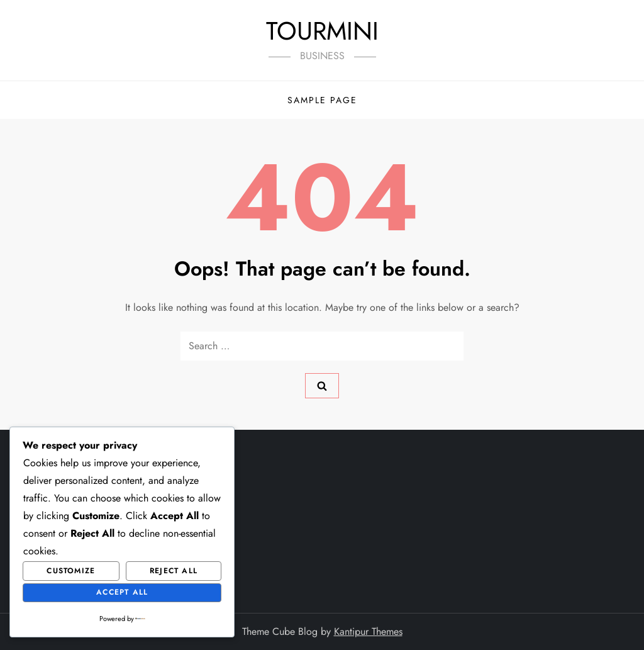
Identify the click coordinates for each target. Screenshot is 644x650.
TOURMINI (322, 31)
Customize (71, 571)
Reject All (174, 571)
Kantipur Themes (368, 631)
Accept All (122, 592)
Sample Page (322, 100)
